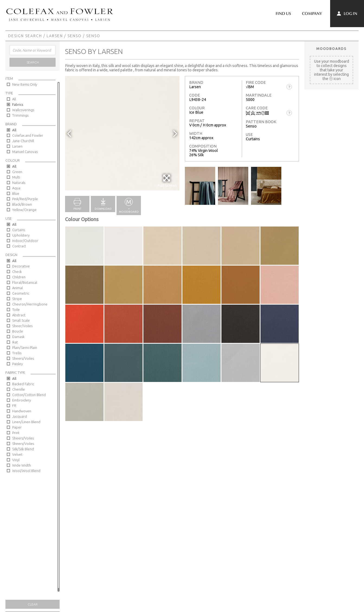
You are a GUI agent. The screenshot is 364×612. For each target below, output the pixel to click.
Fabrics (18, 104)
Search (33, 62)
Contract (19, 246)
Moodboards (331, 49)
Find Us (283, 14)
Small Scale (21, 320)
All (14, 99)
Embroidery (22, 400)
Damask (18, 337)
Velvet (17, 454)
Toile (16, 310)
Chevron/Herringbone (30, 304)
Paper (17, 427)
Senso (75, 36)
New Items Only (25, 84)
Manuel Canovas (25, 152)
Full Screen (167, 181)
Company (312, 14)
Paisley (17, 364)
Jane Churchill (23, 141)
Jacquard (20, 416)
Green (17, 172)
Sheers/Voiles (23, 358)
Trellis (17, 353)
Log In (347, 14)
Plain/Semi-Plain (25, 348)
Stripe (17, 299)
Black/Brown (22, 204)
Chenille (19, 389)
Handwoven (22, 411)
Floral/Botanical (25, 282)
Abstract (19, 315)
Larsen (55, 36)
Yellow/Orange (24, 210)
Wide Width (22, 465)
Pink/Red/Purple (25, 199)
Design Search (25, 36)
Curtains (19, 230)
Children (19, 277)
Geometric (21, 293)
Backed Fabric (23, 384)
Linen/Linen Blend (26, 422)
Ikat (15, 342)
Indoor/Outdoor (25, 241)
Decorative (21, 266)
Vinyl (16, 460)
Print (16, 433)
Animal (17, 288)
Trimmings (20, 115)
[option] (122, 133)
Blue (16, 193)
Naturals (19, 183)
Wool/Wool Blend (26, 471)
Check (17, 272)
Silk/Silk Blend (23, 449)
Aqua (16, 188)
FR (14, 406)
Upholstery (21, 235)
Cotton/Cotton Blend (29, 395)
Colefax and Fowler (28, 135)
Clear (33, 604)
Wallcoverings (23, 110)
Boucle (18, 331)
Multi (16, 177)
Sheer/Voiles (22, 326)
